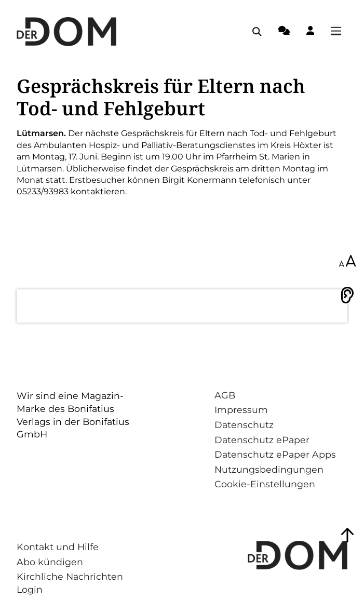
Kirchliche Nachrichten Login (70, 583)
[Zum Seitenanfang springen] (347, 535)
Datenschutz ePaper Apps (275, 454)
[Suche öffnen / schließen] (257, 32)
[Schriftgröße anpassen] (347, 262)
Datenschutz (244, 425)
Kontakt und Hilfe (58, 547)
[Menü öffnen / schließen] (339, 32)
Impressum (241, 410)
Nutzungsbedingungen (269, 469)
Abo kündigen (50, 562)
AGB (225, 395)
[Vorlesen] (347, 295)
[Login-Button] (310, 32)
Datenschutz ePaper (262, 440)
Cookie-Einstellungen (265, 484)
